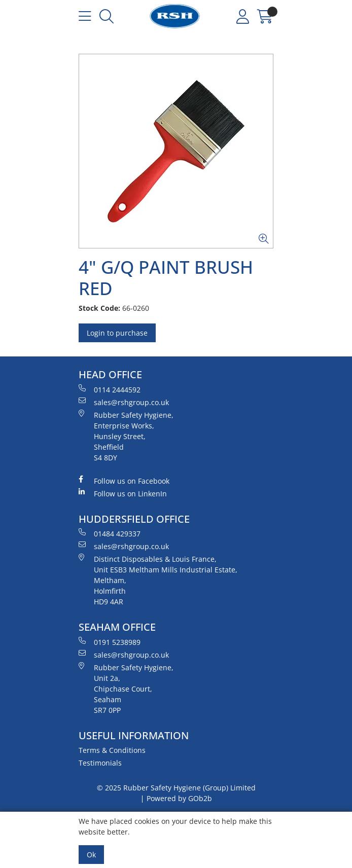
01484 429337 (110, 533)
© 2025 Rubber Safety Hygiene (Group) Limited (176, 788)
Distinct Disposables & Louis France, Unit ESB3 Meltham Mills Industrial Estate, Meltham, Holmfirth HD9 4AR (158, 580)
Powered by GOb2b (179, 798)
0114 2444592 (110, 389)
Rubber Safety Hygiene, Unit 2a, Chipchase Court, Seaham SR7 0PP (126, 689)
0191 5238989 (110, 642)
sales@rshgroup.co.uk (124, 402)
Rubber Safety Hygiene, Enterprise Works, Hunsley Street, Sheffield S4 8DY (126, 436)
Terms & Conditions (112, 750)
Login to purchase (117, 333)
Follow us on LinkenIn (123, 493)
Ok (91, 855)
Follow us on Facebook (124, 481)
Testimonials (100, 763)
